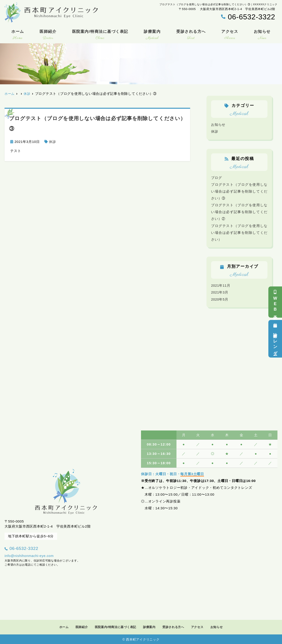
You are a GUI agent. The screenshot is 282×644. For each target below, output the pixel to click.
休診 (53, 142)
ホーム (18, 35)
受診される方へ (191, 35)
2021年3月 (220, 292)
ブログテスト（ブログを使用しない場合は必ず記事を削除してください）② (239, 212)
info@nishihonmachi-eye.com (29, 555)
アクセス (230, 35)
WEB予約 (275, 302)
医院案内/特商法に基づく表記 (100, 35)
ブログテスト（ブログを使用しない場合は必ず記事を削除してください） (239, 232)
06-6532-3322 (33, 547)
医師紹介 (48, 35)
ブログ (216, 177)
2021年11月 (221, 285)
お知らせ (262, 35)
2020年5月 (220, 299)
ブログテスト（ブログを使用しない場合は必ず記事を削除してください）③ (239, 191)
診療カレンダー (275, 339)
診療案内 (152, 35)
